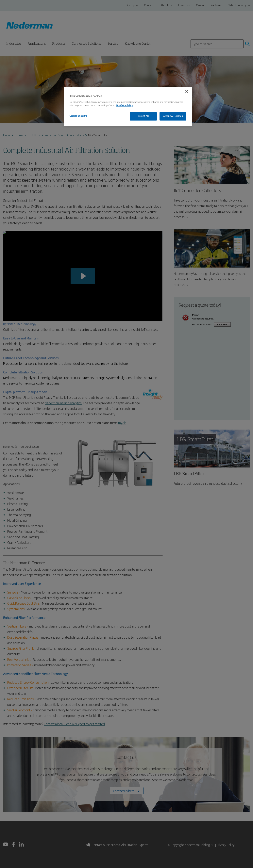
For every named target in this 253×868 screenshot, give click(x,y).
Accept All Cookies (173, 116)
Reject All (143, 116)
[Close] (187, 91)
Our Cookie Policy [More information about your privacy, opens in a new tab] (125, 106)
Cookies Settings (78, 116)
